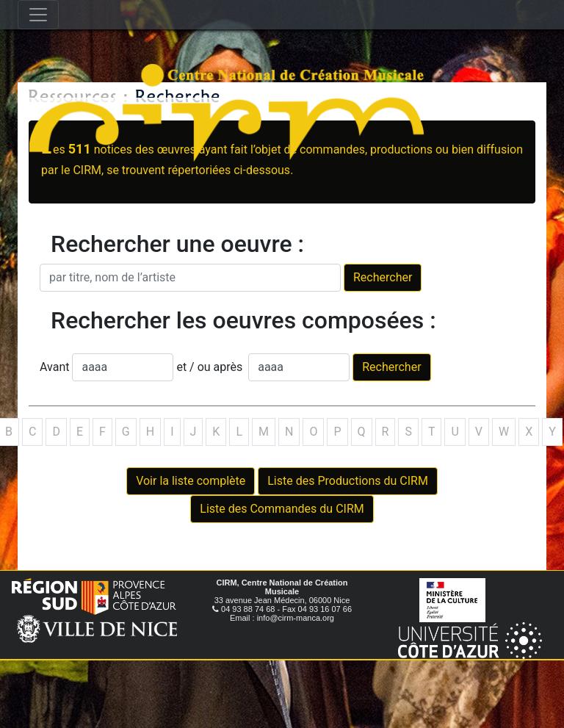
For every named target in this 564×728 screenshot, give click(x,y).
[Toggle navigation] (38, 15)
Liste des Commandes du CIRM (282, 509)
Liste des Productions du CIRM (348, 481)
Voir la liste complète (191, 481)
